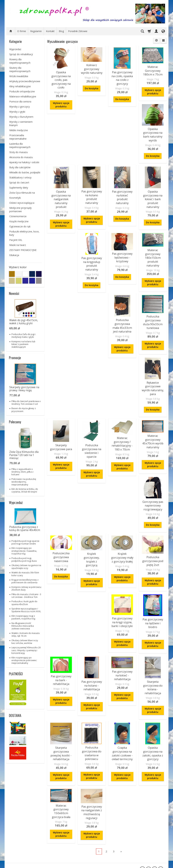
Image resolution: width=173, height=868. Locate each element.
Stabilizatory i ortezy (20, 177)
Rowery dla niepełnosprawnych (20, 61)
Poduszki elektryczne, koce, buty (24, 233)
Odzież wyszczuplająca (22, 203)
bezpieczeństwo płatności (77, 830)
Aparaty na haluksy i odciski (24, 162)
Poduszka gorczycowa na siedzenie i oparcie (153, 422)
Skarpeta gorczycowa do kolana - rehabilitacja (153, 648)
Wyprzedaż (15, 49)
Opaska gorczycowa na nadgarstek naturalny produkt (61, 192)
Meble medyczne (19, 130)
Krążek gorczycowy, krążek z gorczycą (153, 526)
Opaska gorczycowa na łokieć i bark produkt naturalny (153, 192)
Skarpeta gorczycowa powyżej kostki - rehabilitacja (61, 711)
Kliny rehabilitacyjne (20, 86)
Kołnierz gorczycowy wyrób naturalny (92, 68)
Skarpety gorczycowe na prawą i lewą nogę (24, 389)
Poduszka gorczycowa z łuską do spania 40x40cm (25, 529)
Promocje (15, 358)
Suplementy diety (19, 188)
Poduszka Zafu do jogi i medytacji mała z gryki (23, 336)
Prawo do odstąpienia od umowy (22, 853)
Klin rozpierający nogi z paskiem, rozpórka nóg (23, 617)
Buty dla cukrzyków (20, 167)
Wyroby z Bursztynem (21, 117)
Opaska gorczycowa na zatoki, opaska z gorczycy (153, 711)
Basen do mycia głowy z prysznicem (24, 410)
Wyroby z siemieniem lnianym (21, 123)
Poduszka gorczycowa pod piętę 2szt (92, 583)
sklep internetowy (152, 865)
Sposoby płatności (20, 844)
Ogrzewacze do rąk (20, 226)
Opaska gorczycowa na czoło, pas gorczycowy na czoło (61, 78)
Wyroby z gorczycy (20, 107)
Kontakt (50, 31)
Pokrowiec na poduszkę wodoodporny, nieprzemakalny (24, 482)
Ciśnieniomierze (18, 216)
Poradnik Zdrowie (78, 31)
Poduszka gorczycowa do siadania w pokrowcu (92, 711)
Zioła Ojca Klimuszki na (22, 193)
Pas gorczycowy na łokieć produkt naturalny (122, 189)
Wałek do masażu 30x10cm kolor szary (25, 574)
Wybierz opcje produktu (61, 101)
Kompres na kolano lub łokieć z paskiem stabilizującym (23, 344)
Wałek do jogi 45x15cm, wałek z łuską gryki (24, 322)
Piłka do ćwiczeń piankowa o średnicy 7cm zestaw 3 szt (26, 403)
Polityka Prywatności (21, 840)
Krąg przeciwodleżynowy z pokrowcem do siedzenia (25, 581)
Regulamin (36, 31)
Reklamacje (16, 837)
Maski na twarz (18, 245)
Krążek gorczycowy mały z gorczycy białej (61, 580)
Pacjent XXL (16, 240)
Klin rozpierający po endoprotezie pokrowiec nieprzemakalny (24, 660)
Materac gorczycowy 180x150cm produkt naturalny (153, 300)
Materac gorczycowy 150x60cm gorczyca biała (61, 766)
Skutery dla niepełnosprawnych (20, 69)
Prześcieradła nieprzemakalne (18, 137)
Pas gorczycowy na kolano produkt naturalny (92, 191)
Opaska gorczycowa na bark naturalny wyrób (153, 131)
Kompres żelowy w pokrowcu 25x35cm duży (26, 588)
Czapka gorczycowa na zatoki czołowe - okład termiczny (122, 711)
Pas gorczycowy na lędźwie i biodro (153, 586)
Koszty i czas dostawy (22, 833)
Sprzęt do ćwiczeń (19, 183)
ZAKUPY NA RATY (49, 829)
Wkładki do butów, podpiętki (25, 172)
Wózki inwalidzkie (19, 76)
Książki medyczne (19, 221)
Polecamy (15, 422)
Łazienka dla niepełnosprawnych (20, 145)
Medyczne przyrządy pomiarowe (20, 210)
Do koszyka (92, 86)
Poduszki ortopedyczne (22, 91)
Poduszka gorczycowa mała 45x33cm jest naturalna (61, 365)
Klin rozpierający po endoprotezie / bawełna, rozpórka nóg (24, 551)
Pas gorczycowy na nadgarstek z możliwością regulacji (92, 767)
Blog (61, 31)
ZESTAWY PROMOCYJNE (23, 250)
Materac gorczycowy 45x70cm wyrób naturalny (92, 476)
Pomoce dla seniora (20, 102)
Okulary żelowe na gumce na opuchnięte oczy (26, 567)
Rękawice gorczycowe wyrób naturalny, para (122, 365)
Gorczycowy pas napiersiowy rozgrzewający (122, 483)
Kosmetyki (15, 198)
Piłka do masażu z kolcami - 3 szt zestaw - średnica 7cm (26, 596)
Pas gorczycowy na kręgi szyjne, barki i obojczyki (122, 585)
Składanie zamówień (21, 848)
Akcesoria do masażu (21, 157)
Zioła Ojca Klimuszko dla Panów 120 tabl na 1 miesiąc (24, 455)
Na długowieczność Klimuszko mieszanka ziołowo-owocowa (23, 626)
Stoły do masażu (18, 152)
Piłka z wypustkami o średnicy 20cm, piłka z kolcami (22, 472)
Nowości (14, 293)
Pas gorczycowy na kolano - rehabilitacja (92, 647)
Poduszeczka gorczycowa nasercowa (153, 476)
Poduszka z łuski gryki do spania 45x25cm (24, 603)
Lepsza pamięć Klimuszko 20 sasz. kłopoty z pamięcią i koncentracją (26, 650)
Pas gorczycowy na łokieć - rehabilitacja (122, 636)
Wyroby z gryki (17, 112)
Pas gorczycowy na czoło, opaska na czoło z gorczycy (122, 76)
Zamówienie (19, 824)
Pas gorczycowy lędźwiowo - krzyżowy (153, 248)
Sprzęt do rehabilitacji (21, 54)
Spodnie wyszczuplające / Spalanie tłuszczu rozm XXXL (26, 610)
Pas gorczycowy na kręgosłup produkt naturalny (122, 254)
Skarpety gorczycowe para (153, 362)
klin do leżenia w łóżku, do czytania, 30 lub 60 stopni (25, 490)
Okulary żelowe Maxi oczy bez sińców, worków (25, 642)
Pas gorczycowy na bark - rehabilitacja (61, 641)
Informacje (47, 824)
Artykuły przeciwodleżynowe (25, 81)
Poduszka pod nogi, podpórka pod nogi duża (24, 559)
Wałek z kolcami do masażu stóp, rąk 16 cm (26, 634)
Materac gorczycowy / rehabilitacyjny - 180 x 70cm (61, 478)
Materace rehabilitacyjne (23, 96)
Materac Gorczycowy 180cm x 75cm (153, 70)
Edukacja (14, 255)
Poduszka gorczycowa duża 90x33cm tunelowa (92, 361)
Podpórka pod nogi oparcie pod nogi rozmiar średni (25, 542)
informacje (76, 824)
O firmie (22, 31)
